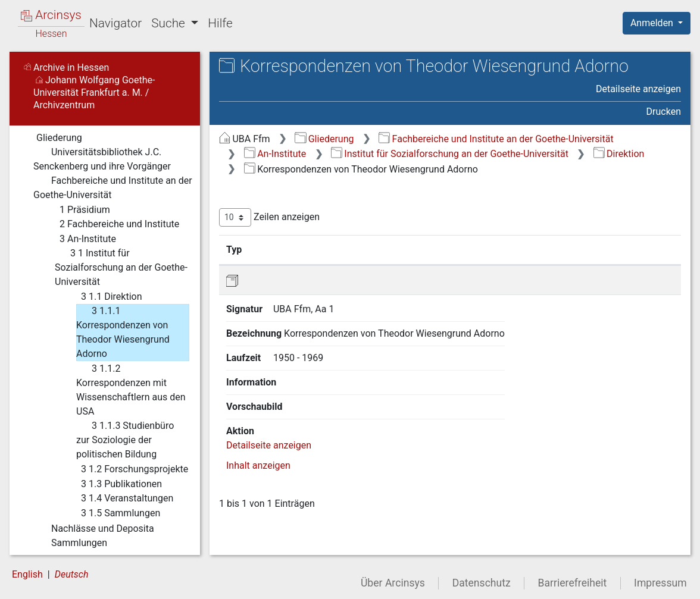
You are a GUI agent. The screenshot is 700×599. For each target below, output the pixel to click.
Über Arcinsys (393, 583)
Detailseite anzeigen (638, 89)
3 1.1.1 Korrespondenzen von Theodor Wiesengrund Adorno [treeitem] (123, 332)
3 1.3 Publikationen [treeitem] (114, 484)
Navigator (115, 23)
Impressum (660, 583)
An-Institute (275, 154)
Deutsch (72, 574)
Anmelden (653, 23)
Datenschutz (482, 583)
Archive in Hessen (66, 68)
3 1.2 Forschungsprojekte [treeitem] (127, 469)
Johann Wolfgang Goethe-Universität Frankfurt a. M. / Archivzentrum (94, 92)
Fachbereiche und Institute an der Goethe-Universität (496, 139)
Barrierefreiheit (573, 583)
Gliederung (324, 139)
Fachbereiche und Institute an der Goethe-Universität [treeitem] (113, 187)
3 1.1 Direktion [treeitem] (104, 297)
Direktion (619, 154)
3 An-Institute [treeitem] (80, 239)
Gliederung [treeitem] (51, 138)
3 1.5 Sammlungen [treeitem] (113, 513)
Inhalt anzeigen (258, 372)
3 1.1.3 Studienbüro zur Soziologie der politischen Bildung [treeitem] (125, 439)
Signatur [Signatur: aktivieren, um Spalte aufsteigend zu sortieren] (289, 249)
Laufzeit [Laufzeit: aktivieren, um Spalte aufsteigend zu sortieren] (486, 249)
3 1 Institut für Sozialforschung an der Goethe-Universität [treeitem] (121, 267)
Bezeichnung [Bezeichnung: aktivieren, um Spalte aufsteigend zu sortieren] (371, 249)
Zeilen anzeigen (269, 217)
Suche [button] (170, 23)
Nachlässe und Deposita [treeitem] (94, 529)
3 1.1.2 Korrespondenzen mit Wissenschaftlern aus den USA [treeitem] (131, 389)
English (27, 574)
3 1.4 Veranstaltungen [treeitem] (119, 498)
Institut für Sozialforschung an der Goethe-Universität (450, 154)
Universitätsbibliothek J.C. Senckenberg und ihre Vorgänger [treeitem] (102, 159)
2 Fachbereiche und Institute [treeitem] (112, 224)
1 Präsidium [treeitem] (77, 210)
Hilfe (220, 23)
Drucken (664, 112)
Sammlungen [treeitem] (70, 543)
